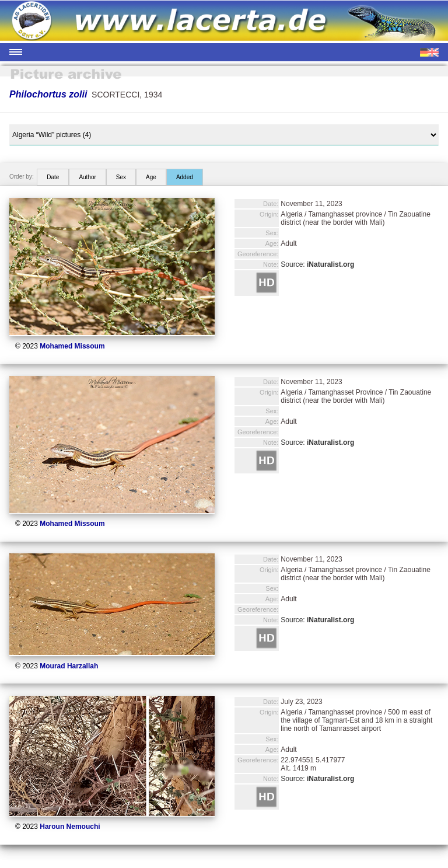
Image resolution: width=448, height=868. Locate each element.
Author (87, 177)
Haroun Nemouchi (70, 827)
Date (53, 177)
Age (151, 177)
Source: (317, 264)
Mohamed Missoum (72, 346)
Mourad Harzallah (69, 666)
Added (185, 177)
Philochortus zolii (48, 94)
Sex (121, 177)
